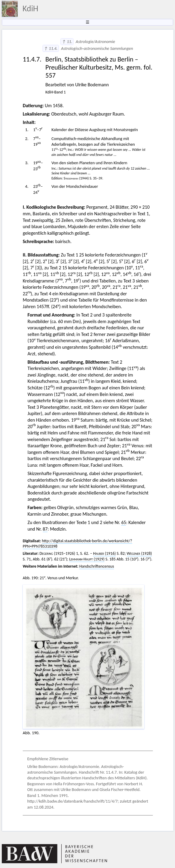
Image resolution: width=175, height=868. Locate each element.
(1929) (87, 559)
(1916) (104, 553)
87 (45, 529)
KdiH (30, 9)
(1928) (139, 553)
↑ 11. (67, 42)
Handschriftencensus (97, 566)
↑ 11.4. (51, 48)
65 (124, 522)
